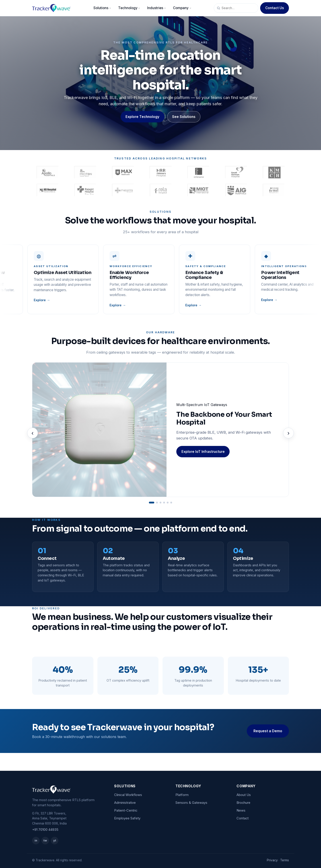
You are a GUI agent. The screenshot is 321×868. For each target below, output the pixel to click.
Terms (285, 860)
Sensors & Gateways (191, 803)
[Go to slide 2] (157, 503)
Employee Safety (127, 818)
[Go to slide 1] (152, 503)
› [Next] (288, 433)
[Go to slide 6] (171, 503)
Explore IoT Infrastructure (203, 452)
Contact (243, 818)
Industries (157, 8)
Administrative (125, 803)
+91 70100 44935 (45, 830)
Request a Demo (268, 731)
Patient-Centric (126, 810)
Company (183, 8)
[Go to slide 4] (164, 503)
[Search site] (236, 8)
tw (45, 840)
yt (55, 840)
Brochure (243, 803)
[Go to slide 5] (168, 503)
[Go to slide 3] (160, 503)
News (241, 810)
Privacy (272, 860)
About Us (244, 795)
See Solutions (184, 117)
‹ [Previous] (32, 433)
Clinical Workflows (128, 795)
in (36, 840)
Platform (182, 795)
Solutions (103, 8)
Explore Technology (142, 117)
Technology (130, 8)
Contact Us (275, 8)
